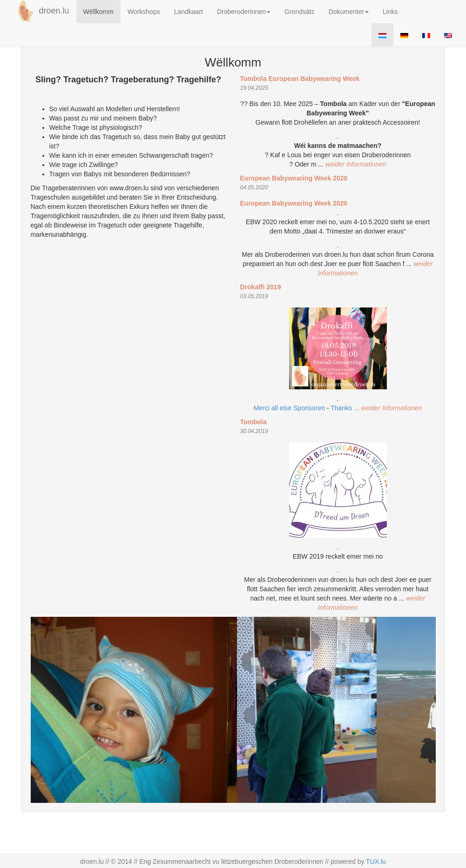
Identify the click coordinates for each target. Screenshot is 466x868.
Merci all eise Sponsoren (289, 408)
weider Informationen (356, 164)
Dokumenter (349, 12)
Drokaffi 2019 (261, 287)
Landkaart (189, 12)
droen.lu (42, 11)
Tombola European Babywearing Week (300, 79)
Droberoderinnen (244, 12)
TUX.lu (376, 861)
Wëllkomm (98, 12)
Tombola (253, 422)
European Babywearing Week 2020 (294, 178)
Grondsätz (300, 12)
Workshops (144, 12)
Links (390, 12)
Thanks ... (346, 408)
